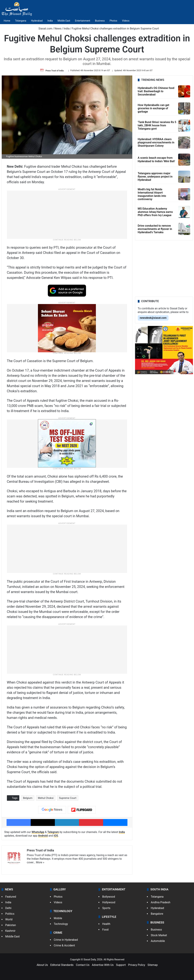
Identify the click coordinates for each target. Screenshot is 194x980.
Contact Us (83, 965)
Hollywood (109, 902)
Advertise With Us (103, 965)
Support (121, 965)
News (58, 29)
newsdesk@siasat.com (153, 318)
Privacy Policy (137, 965)
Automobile (158, 941)
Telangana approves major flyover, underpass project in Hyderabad (155, 177)
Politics (10, 914)
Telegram (53, 832)
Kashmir (10, 931)
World (9, 919)
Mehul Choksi (46, 798)
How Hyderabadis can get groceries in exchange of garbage (154, 108)
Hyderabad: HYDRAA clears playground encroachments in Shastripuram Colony (156, 142)
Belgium (28, 798)
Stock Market (159, 935)
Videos (126, 21)
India (50, 21)
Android (43, 836)
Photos (113, 21)
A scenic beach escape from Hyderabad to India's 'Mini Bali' (156, 160)
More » (40, 862)
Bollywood (109, 897)
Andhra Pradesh (160, 902)
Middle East (64, 21)
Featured (11, 897)
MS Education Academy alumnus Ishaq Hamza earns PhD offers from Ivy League (155, 212)
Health (106, 924)
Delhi (8, 908)
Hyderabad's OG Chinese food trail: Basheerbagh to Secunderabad (156, 91)
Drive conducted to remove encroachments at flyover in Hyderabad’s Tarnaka (155, 229)
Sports (106, 908)
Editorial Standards (62, 965)
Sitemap (153, 965)
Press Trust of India (55, 70)
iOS (56, 836)
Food (105, 930)
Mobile (58, 918)
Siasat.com (44, 29)
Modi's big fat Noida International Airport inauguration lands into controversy (152, 194)
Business (100, 21)
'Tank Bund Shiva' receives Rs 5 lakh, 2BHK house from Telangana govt (157, 125)
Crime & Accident (64, 945)
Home (7, 21)
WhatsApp (38, 832)
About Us (42, 965)
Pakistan (11, 925)
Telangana (21, 21)
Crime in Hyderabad (66, 940)
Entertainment (83, 21)
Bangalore (157, 914)
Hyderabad (37, 21)
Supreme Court (68, 798)
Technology (61, 924)
